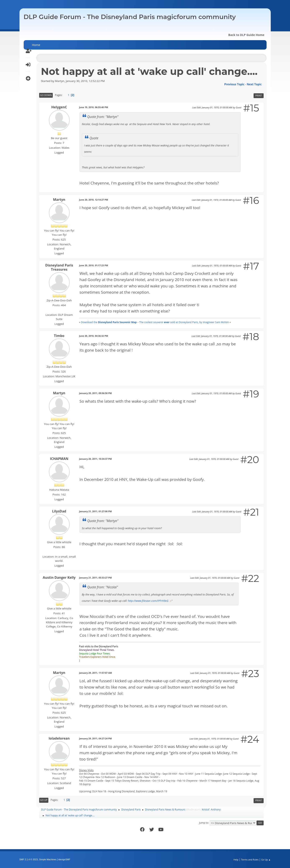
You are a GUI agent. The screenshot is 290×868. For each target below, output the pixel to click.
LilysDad (59, 511)
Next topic (254, 84)
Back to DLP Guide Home (246, 35)
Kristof (206, 810)
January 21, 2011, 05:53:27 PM (95, 578)
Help (236, 860)
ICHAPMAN (59, 459)
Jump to (204, 823)
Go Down (46, 95)
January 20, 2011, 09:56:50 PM (95, 393)
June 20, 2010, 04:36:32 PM (94, 336)
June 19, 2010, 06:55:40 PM (94, 107)
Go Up (44, 800)
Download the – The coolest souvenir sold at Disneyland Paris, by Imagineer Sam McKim (155, 322)
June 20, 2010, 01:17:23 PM (94, 265)
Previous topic (234, 84)
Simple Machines (48, 859)
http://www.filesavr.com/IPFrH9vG (148, 601)
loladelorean (59, 738)
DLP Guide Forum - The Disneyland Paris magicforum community (130, 17)
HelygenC (59, 107)
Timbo (59, 336)
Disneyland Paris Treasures (59, 267)
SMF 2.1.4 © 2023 (29, 859)
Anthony (216, 810)
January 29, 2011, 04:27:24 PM (95, 738)
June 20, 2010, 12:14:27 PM (94, 200)
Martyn (59, 200)
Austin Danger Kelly (59, 577)
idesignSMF (64, 859)
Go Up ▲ (266, 860)
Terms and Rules (250, 860)
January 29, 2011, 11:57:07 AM (96, 673)
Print (258, 95)
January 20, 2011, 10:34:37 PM (95, 459)
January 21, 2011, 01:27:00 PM (95, 511)
